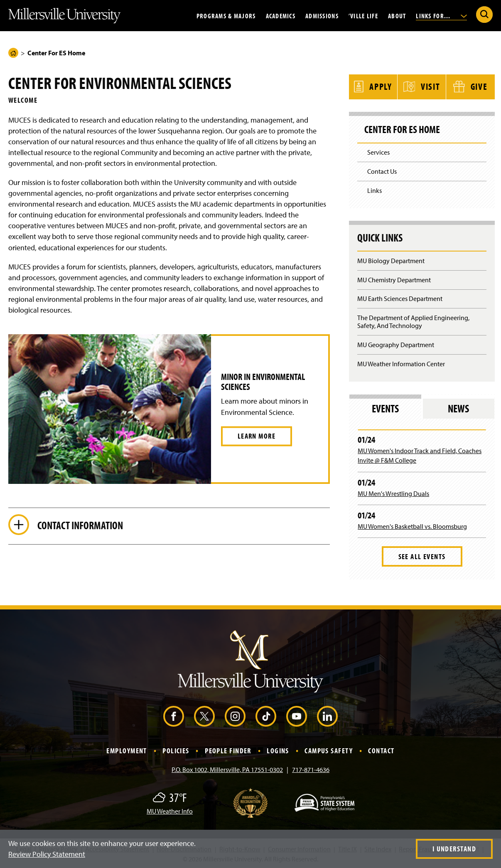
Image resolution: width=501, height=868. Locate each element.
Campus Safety (329, 750)
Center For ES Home (402, 129)
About (397, 15)
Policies (176, 750)
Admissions (322, 15)
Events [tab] (385, 408)
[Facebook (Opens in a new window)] (174, 715)
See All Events (422, 556)
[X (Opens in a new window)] (204, 715)
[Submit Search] (484, 15)
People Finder (228, 750)
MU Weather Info (170, 810)
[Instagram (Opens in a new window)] (235, 715)
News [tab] (458, 408)
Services (378, 152)
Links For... (441, 15)
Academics (281, 15)
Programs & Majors (226, 15)
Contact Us (382, 171)
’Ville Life (363, 15)
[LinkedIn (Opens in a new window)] (327, 715)
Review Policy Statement (47, 854)
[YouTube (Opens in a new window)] (297, 715)
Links (375, 190)
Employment (126, 750)
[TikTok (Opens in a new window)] (266, 715)
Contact (381, 750)
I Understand (454, 849)
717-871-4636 (311, 769)
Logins (278, 750)
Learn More (257, 436)
